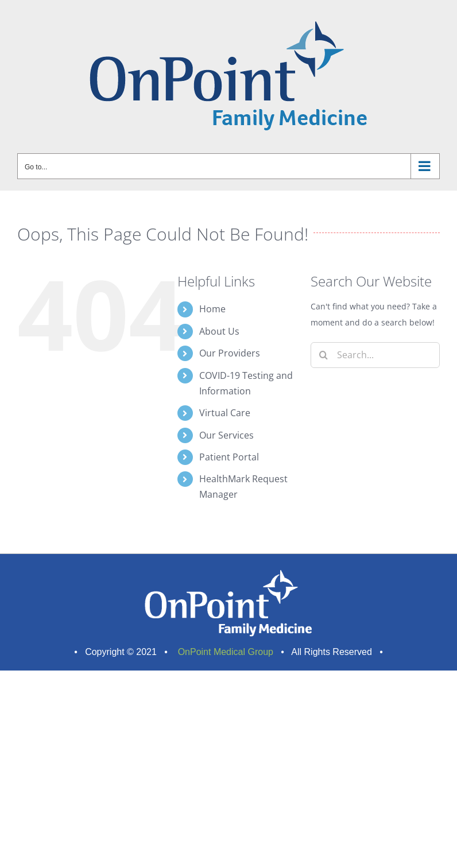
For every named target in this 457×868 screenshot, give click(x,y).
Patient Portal (229, 457)
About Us (219, 331)
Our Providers (230, 353)
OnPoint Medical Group (224, 652)
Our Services (226, 435)
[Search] (324, 355)
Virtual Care (225, 413)
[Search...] (375, 355)
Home (212, 309)
